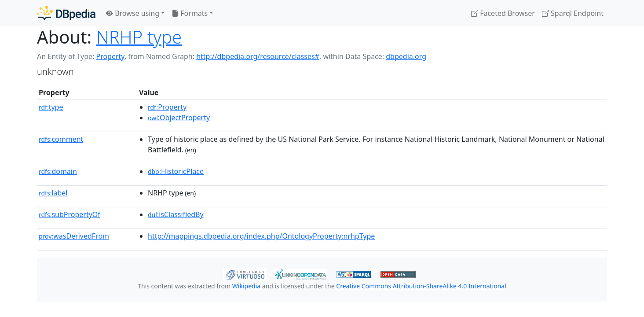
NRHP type (139, 37)
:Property (167, 107)
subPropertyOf (70, 214)
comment (61, 139)
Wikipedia (246, 286)
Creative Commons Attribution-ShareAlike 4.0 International (421, 286)
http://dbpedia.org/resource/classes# (258, 56)
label (53, 193)
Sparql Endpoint (573, 13)
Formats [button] (190, 13)
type (51, 107)
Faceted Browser (503, 13)
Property (110, 56)
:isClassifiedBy (176, 214)
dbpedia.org (406, 56)
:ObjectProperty (179, 118)
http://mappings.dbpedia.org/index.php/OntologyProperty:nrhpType (261, 236)
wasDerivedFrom (74, 236)
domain (58, 171)
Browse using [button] (133, 13)
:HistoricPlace (176, 171)
